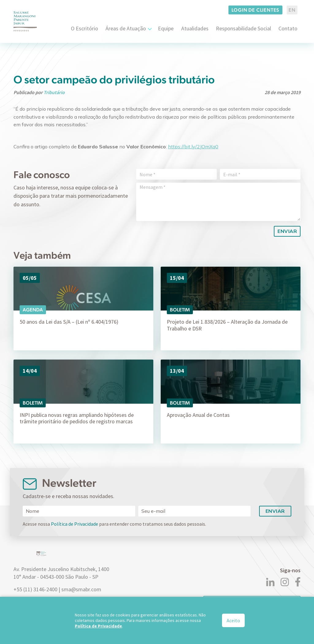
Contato (288, 28)
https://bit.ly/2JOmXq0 (193, 147)
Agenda (33, 310)
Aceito (233, 620)
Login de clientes (256, 10)
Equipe (166, 28)
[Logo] (25, 21)
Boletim (180, 310)
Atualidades (195, 28)
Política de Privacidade (75, 524)
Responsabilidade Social (243, 28)
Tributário (54, 92)
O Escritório (84, 28)
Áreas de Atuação (126, 28)
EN (292, 10)
